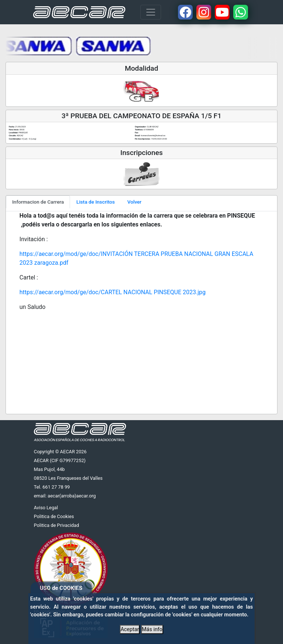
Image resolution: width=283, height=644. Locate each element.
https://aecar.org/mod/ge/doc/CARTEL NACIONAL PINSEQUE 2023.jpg (113, 292)
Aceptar (130, 629)
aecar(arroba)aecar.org (72, 496)
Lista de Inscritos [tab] (95, 202)
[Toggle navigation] (151, 12)
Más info (152, 629)
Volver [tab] (134, 202)
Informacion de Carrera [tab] (38, 202)
